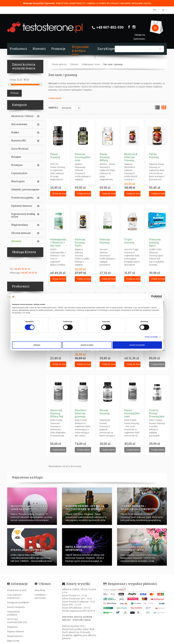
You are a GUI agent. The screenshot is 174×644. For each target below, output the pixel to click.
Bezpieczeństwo (15, 636)
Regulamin (12, 627)
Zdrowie (74, 64)
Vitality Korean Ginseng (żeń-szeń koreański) (157, 416)
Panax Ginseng (55, 156)
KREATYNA (62, 3)
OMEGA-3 (93, 3)
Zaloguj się (140, 35)
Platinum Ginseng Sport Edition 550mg (155, 246)
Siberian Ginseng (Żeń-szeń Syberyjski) (83, 159)
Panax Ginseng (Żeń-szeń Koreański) (132, 415)
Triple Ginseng (129, 241)
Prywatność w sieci (17, 590)
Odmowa (37, 345)
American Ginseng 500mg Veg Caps (57, 415)
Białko (15, 132)
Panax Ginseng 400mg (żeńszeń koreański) (106, 160)
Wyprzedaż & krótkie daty (80, 51)
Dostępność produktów (18, 602)
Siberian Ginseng (105, 241)
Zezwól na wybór (87, 345)
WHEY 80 (104, 3)
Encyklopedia (108, 49)
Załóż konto (139, 39)
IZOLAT (115, 3)
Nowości (39, 49)
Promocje (58, 49)
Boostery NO (19, 141)
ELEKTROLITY (78, 3)
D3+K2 (148, 3)
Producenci (18, 49)
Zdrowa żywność (21, 233)
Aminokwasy (19, 124)
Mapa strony (13, 641)
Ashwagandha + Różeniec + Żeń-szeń (59, 242)
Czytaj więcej (55, 98)
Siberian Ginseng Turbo (80, 242)
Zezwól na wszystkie (137, 345)
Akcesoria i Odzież (22, 116)
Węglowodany (20, 225)
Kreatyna (17, 165)
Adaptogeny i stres (91, 64)
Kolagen (16, 157)
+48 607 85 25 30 (22, 269)
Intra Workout (20, 149)
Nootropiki (18, 181)
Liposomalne (19, 173)
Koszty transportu (16, 607)
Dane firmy (40, 590)
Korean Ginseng (105, 412)
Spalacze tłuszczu (22, 206)
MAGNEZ (126, 3)
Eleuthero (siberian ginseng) (81, 413)
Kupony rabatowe (16, 631)
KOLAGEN (137, 3)
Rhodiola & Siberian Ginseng (131, 157)
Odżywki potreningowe (25, 190)
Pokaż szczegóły (151, 337)
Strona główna (59, 64)
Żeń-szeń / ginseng (113, 64)
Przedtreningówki (23, 198)
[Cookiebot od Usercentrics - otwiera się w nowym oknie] (147, 297)
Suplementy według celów (23, 215)
